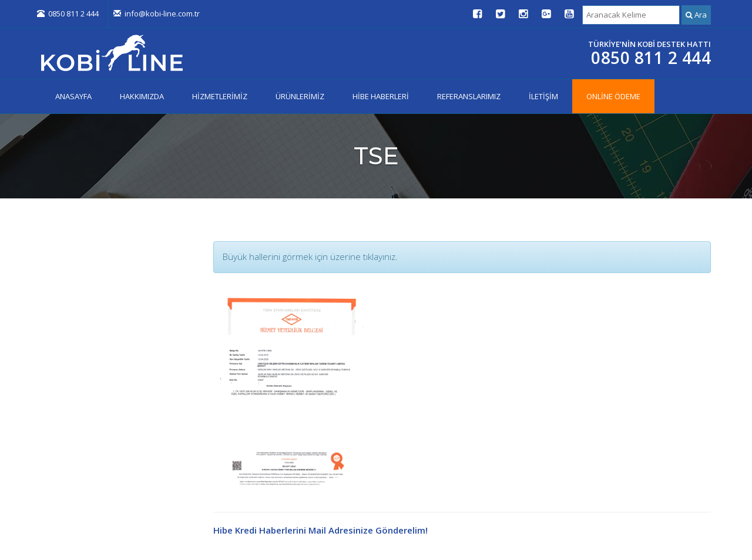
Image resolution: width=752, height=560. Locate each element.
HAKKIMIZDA (142, 96)
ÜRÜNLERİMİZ (300, 96)
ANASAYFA (73, 96)
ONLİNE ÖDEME (613, 96)
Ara (696, 15)
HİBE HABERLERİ (381, 96)
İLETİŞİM (543, 96)
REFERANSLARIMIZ (469, 96)
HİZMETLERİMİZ (220, 96)
